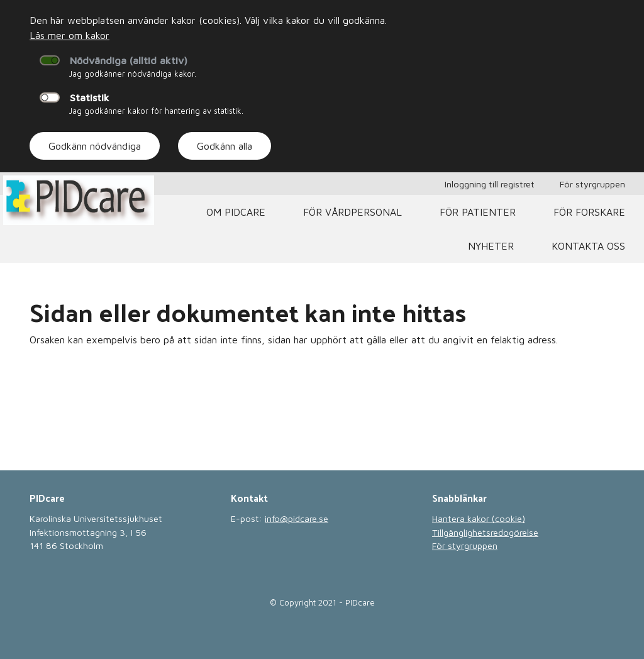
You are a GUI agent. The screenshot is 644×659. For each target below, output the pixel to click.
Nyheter (491, 246)
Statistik (90, 97)
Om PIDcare (236, 212)
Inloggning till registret (490, 184)
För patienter (478, 212)
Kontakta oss (588, 246)
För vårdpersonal (353, 212)
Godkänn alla (225, 146)
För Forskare (589, 212)
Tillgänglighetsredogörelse (485, 532)
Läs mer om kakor (69, 35)
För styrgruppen (592, 184)
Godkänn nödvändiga (95, 146)
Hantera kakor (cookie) (479, 518)
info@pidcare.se (297, 518)
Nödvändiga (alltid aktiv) (129, 60)
